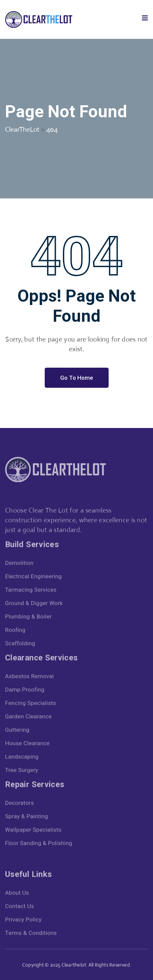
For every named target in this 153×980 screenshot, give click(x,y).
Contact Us (20, 908)
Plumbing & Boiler (28, 618)
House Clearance (27, 745)
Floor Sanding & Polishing (39, 845)
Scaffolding (20, 645)
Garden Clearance (28, 718)
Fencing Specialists (31, 705)
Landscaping (22, 758)
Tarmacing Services (31, 591)
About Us (17, 894)
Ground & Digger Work (34, 605)
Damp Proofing (25, 691)
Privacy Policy (23, 921)
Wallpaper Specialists (33, 831)
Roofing (15, 632)
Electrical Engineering (33, 578)
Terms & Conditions (31, 935)
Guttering (17, 731)
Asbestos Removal (29, 678)
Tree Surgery (22, 772)
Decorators (20, 805)
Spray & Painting (27, 818)
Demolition (19, 565)
